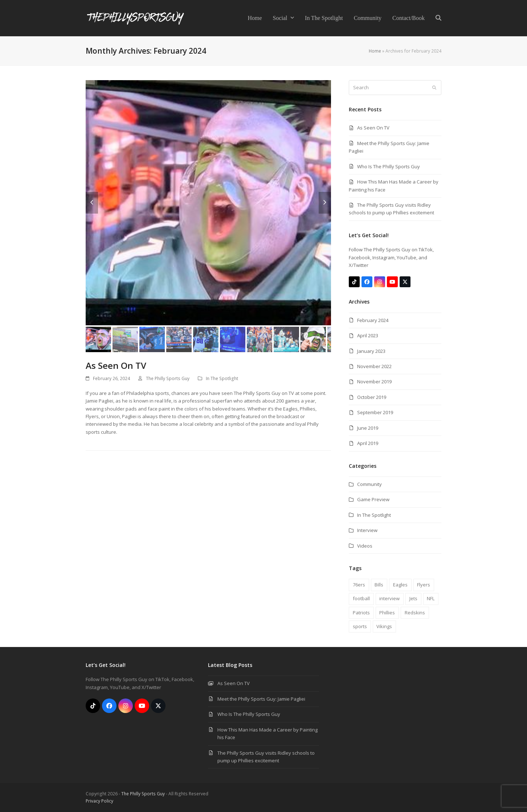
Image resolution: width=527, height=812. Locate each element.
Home (375, 51)
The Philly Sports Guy (168, 378)
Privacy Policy (99, 801)
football (361, 598)
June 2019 (368, 428)
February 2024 (373, 320)
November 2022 (374, 366)
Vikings (384, 626)
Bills (379, 585)
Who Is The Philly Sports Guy (389, 166)
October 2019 (372, 397)
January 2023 (371, 351)
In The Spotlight (222, 378)
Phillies (387, 613)
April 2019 (368, 443)
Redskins (415, 613)
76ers (359, 585)
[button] (438, 18)
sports (360, 626)
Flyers (424, 585)
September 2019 (375, 412)
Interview (367, 530)
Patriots (361, 613)
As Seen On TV (116, 365)
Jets (413, 598)
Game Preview (373, 499)
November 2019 (374, 382)
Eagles (400, 585)
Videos (365, 546)
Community (369, 484)
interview (389, 598)
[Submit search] (434, 88)
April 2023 (368, 335)
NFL (431, 598)
